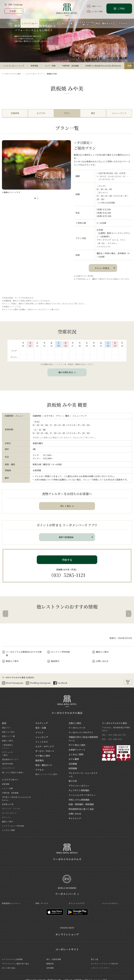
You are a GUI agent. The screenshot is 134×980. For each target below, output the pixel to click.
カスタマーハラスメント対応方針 (104, 964)
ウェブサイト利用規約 (79, 790)
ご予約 (121, 8)
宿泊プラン (7, 728)
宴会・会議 (41, 728)
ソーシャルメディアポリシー (82, 795)
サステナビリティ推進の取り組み (16, 964)
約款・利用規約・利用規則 (81, 804)
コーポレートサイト (67, 949)
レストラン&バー (10, 780)
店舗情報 (15, 113)
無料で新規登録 (66, 537)
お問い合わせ (102, 661)
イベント (40, 732)
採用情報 (73, 768)
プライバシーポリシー (79, 786)
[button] (35, 198)
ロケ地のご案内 (43, 756)
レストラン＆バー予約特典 (13, 826)
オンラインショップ (67, 934)
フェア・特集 (50, 66)
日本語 (13, 11)
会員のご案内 (75, 723)
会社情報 (73, 764)
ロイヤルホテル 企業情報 (12, 959)
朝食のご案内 (12, 661)
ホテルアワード (8, 768)
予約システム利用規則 (79, 800)
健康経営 (50, 964)
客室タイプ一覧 (8, 736)
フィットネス (42, 742)
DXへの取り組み (9, 968)
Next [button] (68, 170)
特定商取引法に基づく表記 (81, 809)
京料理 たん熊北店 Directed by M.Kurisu (103, 66)
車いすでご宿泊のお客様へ (13, 772)
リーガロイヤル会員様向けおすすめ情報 (24, 654)
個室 (93, 113)
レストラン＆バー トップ (14, 66)
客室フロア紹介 (8, 732)
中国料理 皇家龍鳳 (70, 66)
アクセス (40, 770)
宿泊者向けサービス (10, 759)
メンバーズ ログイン (110, 903)
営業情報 (34, 66)
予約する (67, 560)
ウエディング (42, 723)
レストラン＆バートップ (34, 74)
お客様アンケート (77, 750)
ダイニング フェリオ (11, 809)
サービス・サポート (45, 751)
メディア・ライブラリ (100, 968)
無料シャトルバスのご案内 (46, 774)
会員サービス (94, 6)
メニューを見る (102, 268)
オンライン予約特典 (60, 652)
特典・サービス (42, 903)
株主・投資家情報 (54, 959)
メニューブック (119, 113)
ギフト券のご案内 (77, 745)
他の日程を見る (67, 372)
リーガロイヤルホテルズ (67, 859)
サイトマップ (75, 818)
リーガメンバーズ (77, 728)
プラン (67, 113)
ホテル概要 (74, 759)
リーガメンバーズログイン (81, 732)
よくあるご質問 (95, 11)
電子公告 (73, 781)
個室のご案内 (102, 652)
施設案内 (55, 661)
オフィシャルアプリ (77, 903)
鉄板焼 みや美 (8, 804)
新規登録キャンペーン (11, 903)
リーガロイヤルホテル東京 (11, 74)
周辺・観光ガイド (44, 765)
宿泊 (4, 723)
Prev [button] (5, 170)
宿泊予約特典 (7, 764)
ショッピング (42, 737)
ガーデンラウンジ (9, 813)
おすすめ (41, 113)
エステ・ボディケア (45, 746)
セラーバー (6, 817)
